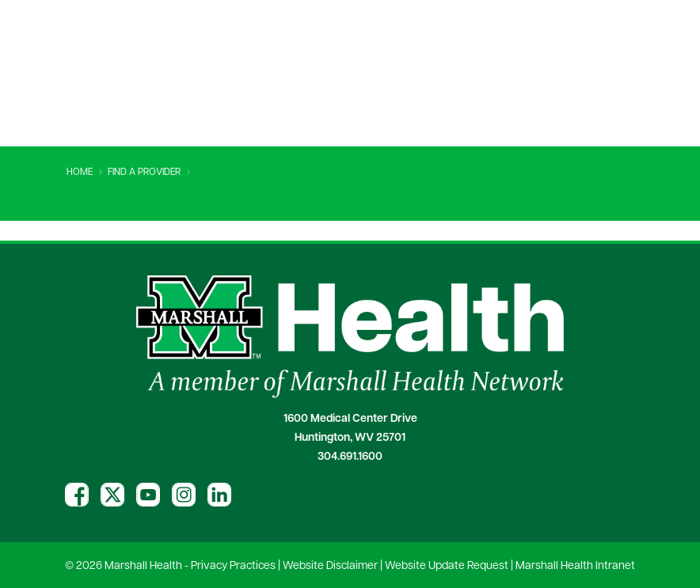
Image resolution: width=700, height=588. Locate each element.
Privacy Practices (233, 566)
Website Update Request (447, 566)
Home (80, 173)
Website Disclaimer (330, 566)
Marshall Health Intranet (575, 566)
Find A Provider (144, 173)
